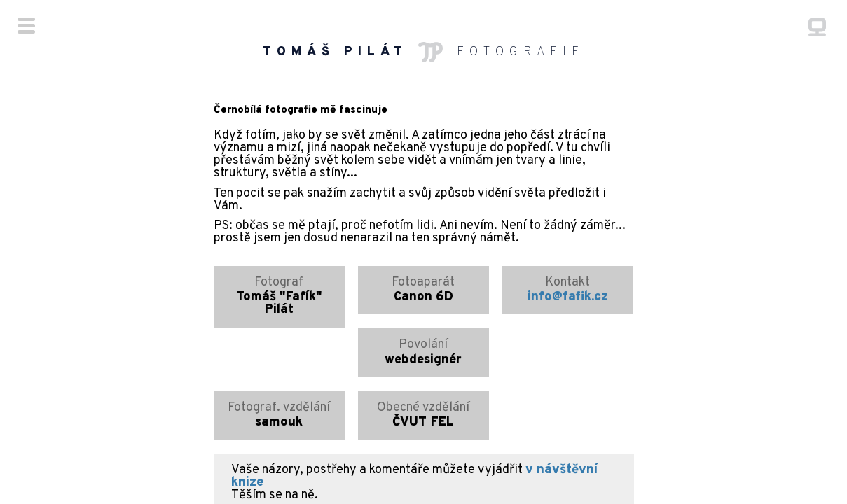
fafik (525, 457)
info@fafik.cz (568, 249)
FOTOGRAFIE (424, 52)
